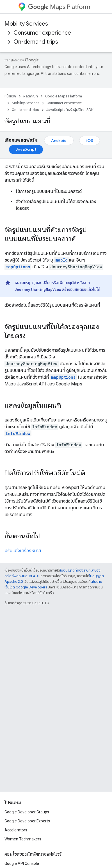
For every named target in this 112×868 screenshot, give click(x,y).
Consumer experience (42, 33)
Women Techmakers (23, 839)
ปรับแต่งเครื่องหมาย (23, 551)
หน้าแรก (10, 96)
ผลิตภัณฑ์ (31, 96)
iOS (90, 140)
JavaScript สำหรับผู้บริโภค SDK (70, 110)
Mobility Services (26, 24)
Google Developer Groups (27, 812)
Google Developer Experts (27, 821)
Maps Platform (59, 7)
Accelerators (16, 830)
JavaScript (26, 149)
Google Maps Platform (64, 96)
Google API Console (22, 863)
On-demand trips (36, 42)
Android (59, 140)
